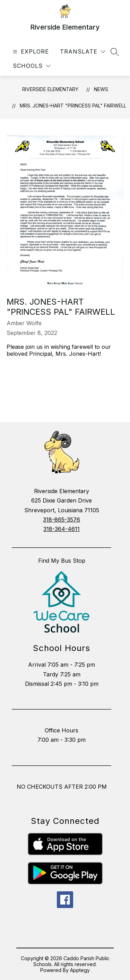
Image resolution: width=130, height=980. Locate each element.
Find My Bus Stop (62, 561)
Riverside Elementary (50, 89)
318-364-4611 (62, 529)
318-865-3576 (62, 520)
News (101, 89)
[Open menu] (30, 52)
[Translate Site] (83, 52)
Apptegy (80, 970)
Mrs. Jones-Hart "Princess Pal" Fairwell (73, 106)
